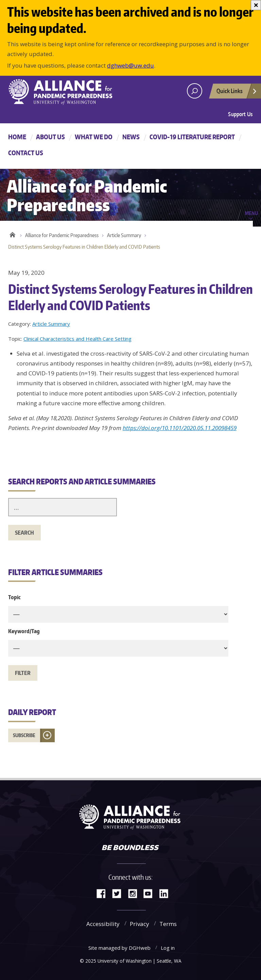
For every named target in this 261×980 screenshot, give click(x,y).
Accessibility (103, 924)
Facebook (104, 893)
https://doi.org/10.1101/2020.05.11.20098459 (180, 428)
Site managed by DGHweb (119, 948)
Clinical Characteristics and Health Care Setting (77, 339)
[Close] (256, 5)
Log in (168, 948)
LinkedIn (166, 893)
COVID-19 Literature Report (192, 137)
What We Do (94, 137)
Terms (168, 924)
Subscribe (24, 735)
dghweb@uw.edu (130, 65)
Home (17, 137)
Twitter (119, 893)
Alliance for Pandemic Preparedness (62, 235)
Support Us (240, 114)
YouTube (151, 893)
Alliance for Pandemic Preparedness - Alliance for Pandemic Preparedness (64, 92)
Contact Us (26, 153)
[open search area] (195, 91)
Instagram (135, 893)
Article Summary (124, 235)
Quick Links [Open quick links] (237, 93)
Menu (251, 213)
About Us (50, 137)
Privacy (140, 924)
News (131, 137)
